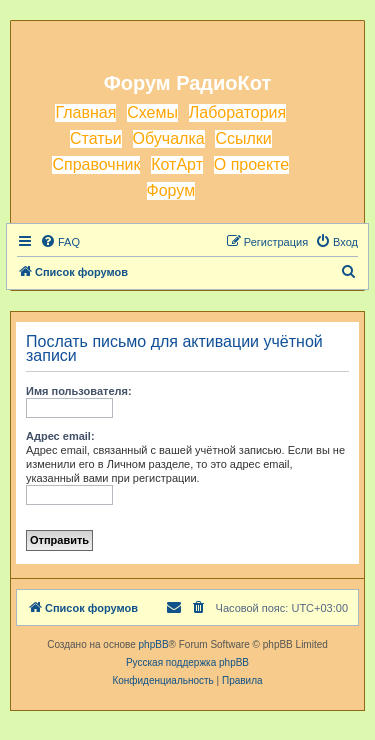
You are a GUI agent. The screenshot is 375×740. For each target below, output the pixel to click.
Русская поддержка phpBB (187, 662)
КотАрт (177, 164)
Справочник (96, 164)
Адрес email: (60, 436)
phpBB (154, 644)
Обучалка (169, 138)
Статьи (96, 138)
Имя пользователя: (79, 391)
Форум (171, 190)
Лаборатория (237, 112)
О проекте (251, 164)
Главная (85, 112)
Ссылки (243, 138)
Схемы (152, 112)
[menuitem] (60, 242)
